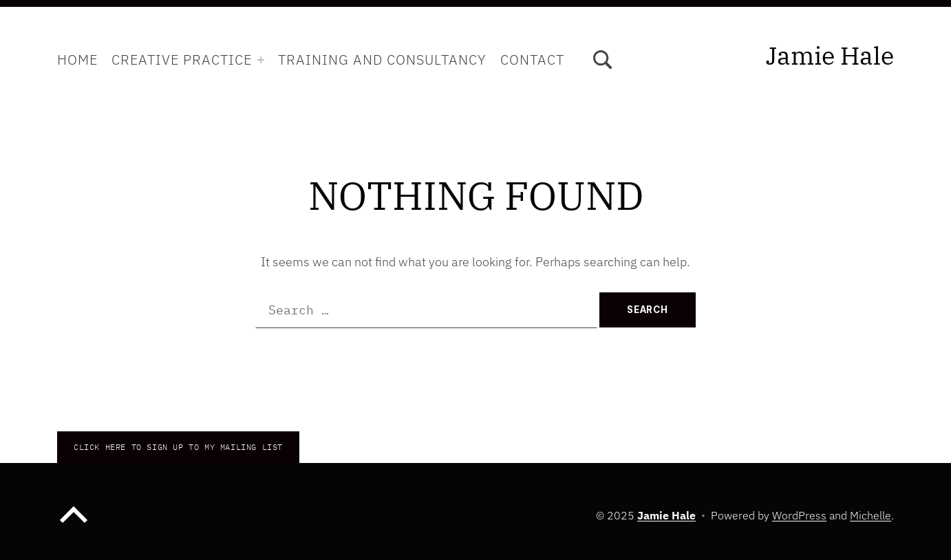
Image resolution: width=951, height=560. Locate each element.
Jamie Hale (830, 56)
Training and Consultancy (382, 60)
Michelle (870, 515)
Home (77, 60)
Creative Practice (182, 60)
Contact (532, 60)
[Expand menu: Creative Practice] (261, 60)
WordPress (799, 515)
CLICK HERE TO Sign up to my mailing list (178, 447)
